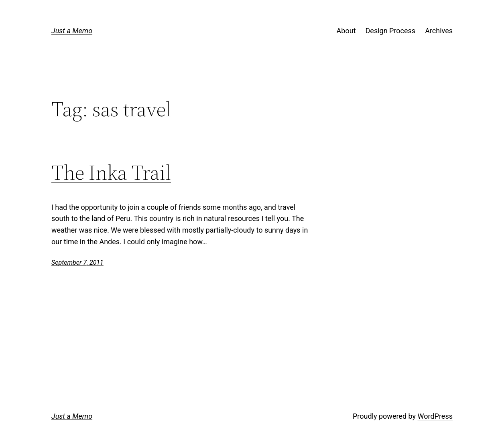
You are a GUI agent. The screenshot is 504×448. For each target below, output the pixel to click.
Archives (439, 31)
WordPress (435, 416)
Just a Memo (72, 31)
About (346, 31)
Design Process (391, 31)
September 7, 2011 (77, 263)
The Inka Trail (111, 172)
